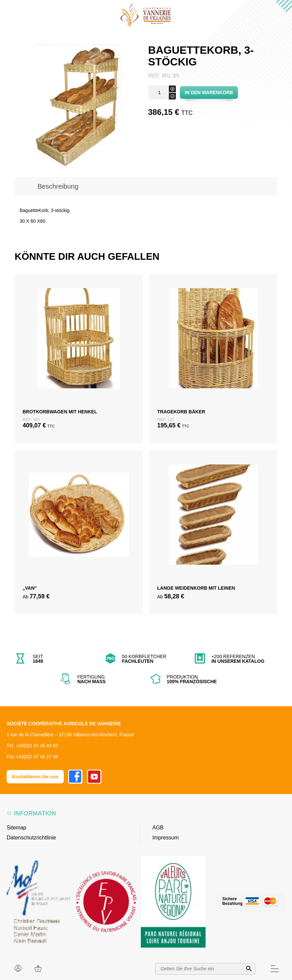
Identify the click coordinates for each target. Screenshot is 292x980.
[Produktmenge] (162, 92)
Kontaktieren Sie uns (35, 777)
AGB (158, 828)
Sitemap (17, 828)
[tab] (58, 186)
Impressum (166, 838)
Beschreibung (58, 186)
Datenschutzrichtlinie (31, 838)
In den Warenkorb (209, 92)
